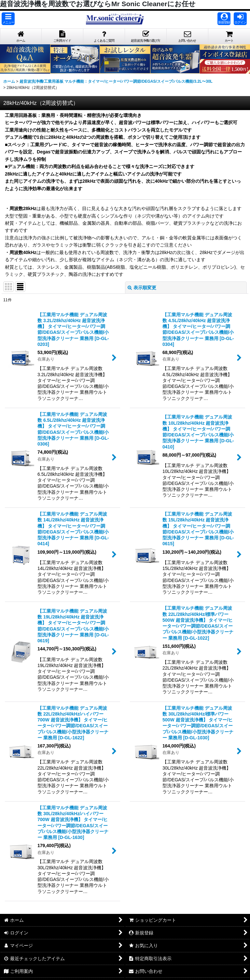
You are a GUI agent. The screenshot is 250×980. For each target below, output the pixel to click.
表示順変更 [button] (142, 288)
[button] (8, 19)
